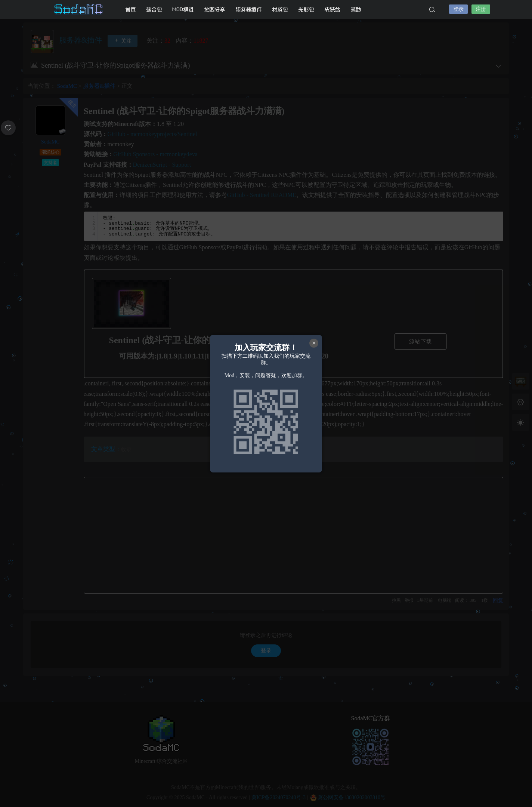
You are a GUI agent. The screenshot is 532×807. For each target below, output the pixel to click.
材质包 (280, 10)
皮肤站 (332, 10)
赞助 (356, 10)
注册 (481, 9)
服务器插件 (249, 10)
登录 (458, 9)
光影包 (306, 10)
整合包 (154, 10)
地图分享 (215, 10)
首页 (131, 10)
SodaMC (79, 9)
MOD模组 (183, 10)
